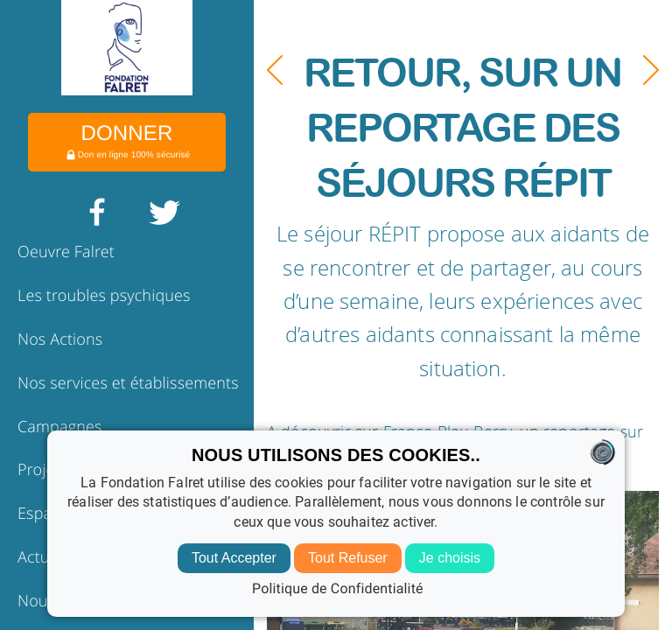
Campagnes (60, 427)
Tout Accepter (234, 558)
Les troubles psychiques (104, 296)
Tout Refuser (348, 558)
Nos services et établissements (128, 383)
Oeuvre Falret (66, 252)
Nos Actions (60, 339)
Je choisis (450, 558)
